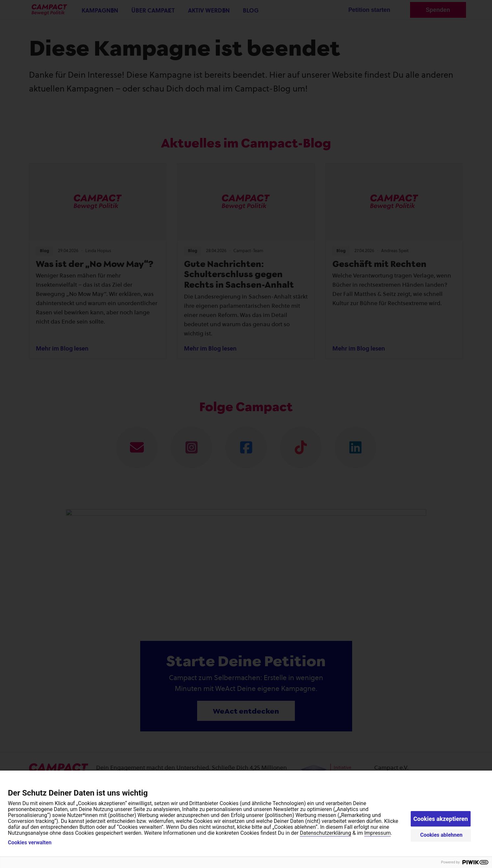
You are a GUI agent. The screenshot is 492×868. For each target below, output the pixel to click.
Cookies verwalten (30, 843)
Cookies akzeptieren (441, 819)
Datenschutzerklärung (325, 833)
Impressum (378, 833)
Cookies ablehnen (441, 835)
